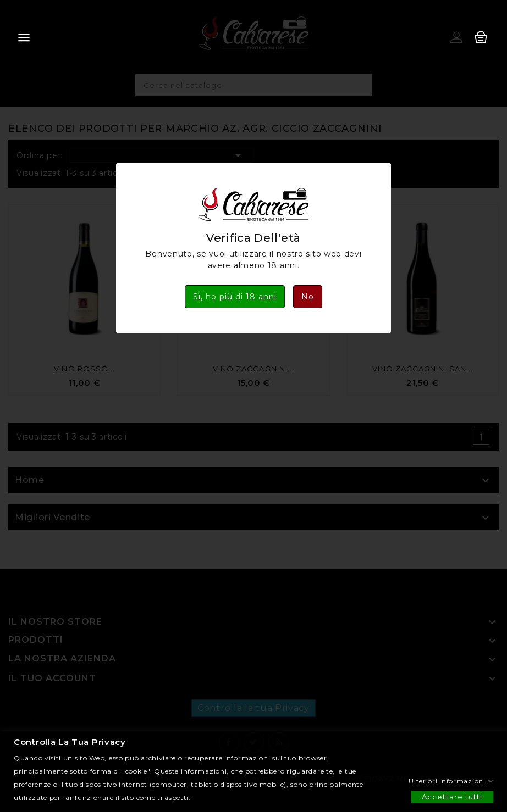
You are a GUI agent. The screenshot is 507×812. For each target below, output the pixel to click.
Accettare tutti (452, 796)
